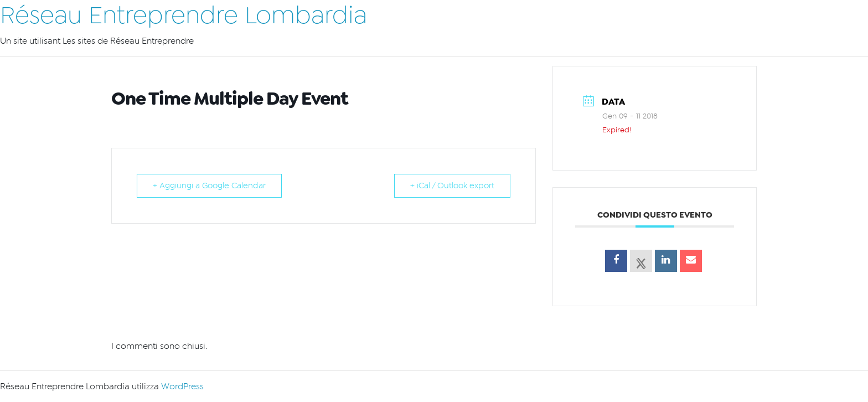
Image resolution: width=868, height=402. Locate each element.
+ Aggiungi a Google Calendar (209, 186)
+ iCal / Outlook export (452, 186)
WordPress (182, 386)
